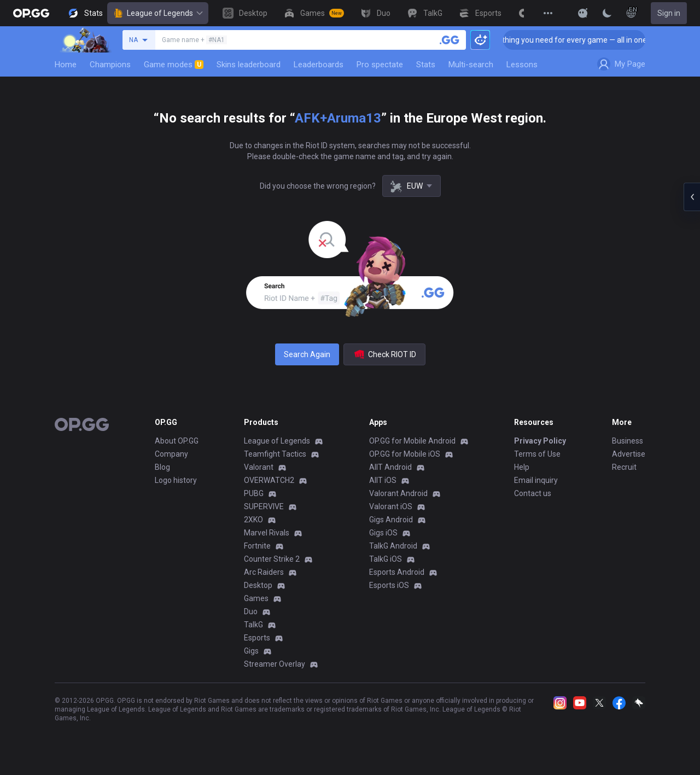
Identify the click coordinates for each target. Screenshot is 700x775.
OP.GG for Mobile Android (412, 441)
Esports (257, 638)
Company (171, 454)
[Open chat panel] (692, 197)
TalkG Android (393, 546)
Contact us (533, 493)
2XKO (253, 520)
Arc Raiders (264, 572)
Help (522, 467)
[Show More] (583, 13)
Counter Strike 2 (272, 559)
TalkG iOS (386, 559)
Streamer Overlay (275, 664)
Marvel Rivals (267, 533)
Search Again (307, 354)
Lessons (522, 65)
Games (256, 598)
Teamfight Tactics (275, 454)
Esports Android (397, 572)
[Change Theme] (607, 13)
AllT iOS (383, 480)
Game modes (174, 65)
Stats (426, 65)
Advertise (629, 454)
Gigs (251, 651)
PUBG (254, 493)
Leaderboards (319, 65)
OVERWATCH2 (269, 480)
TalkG (253, 625)
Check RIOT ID (384, 354)
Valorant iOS (391, 506)
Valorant (259, 467)
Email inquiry (536, 480)
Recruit (624, 467)
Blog (162, 467)
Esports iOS (389, 585)
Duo (251, 611)
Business (628, 441)
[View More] (548, 13)
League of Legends (158, 13)
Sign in (669, 13)
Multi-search (471, 65)
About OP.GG (177, 441)
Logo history (176, 480)
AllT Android (390, 467)
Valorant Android (398, 493)
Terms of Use (537, 454)
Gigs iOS (383, 533)
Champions (110, 65)
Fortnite (257, 546)
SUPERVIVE (264, 506)
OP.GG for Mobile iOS (405, 454)
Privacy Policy (540, 441)
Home (66, 65)
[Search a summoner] (450, 40)
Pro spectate (380, 65)
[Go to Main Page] (31, 13)
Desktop (258, 585)
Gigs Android (391, 520)
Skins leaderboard (249, 65)
